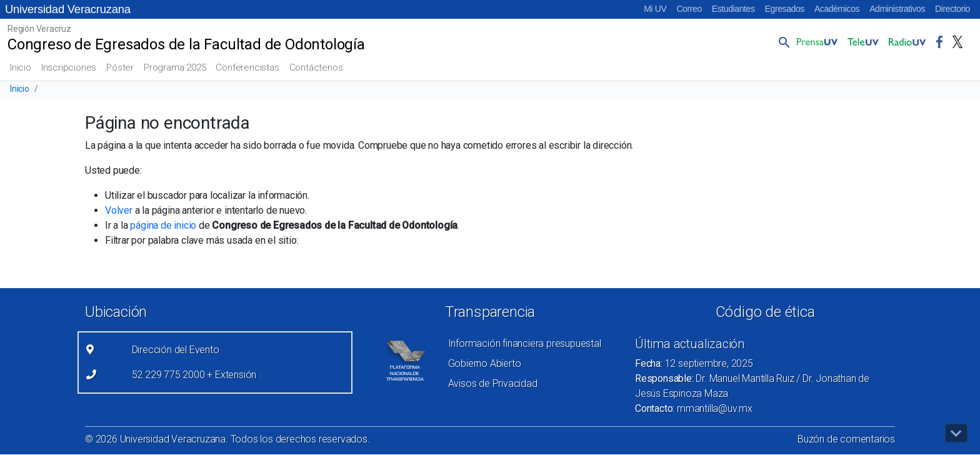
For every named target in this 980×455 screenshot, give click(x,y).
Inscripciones (69, 67)
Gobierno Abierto (485, 363)
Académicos (837, 9)
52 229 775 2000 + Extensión (194, 375)
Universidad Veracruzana (68, 9)
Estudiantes (733, 9)
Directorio (952, 9)
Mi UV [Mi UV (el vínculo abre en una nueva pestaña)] (655, 9)
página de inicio (163, 225)
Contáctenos (316, 67)
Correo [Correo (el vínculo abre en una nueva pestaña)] (689, 9)
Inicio (21, 67)
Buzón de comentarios (846, 439)
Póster (120, 67)
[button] (782, 42)
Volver (119, 210)
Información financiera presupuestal (525, 343)
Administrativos (897, 9)
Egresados (785, 9)
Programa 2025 (175, 67)
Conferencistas (247, 67)
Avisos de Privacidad (493, 383)
